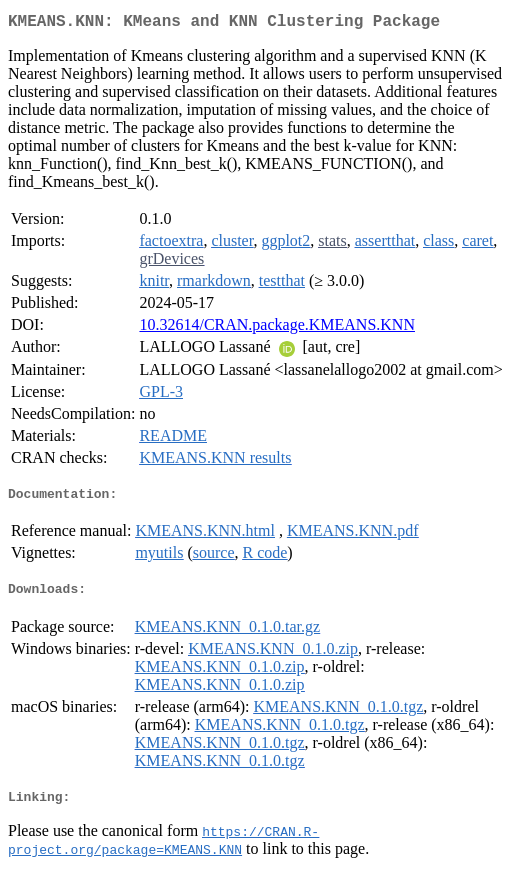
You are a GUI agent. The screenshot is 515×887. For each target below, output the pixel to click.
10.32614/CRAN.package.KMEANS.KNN (277, 328)
